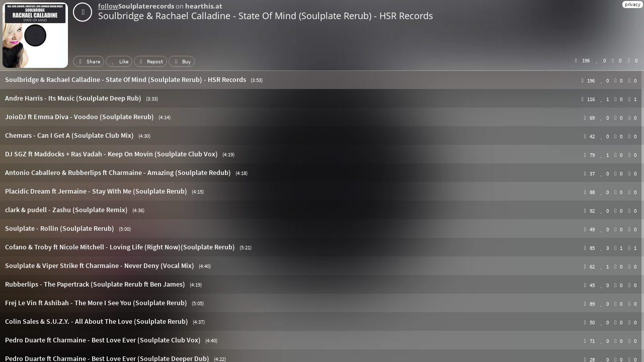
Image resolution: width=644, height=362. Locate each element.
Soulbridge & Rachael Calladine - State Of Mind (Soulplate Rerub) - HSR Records (266, 16)
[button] (322, 80)
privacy (633, 4)
